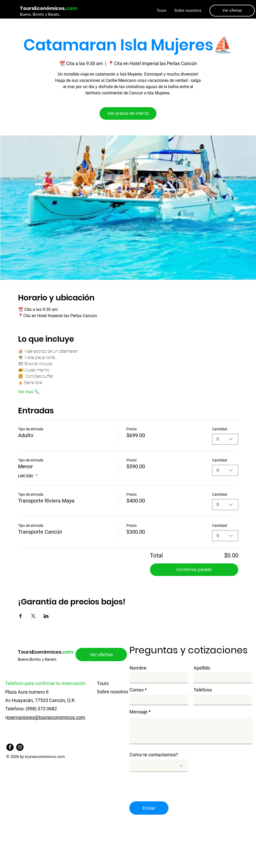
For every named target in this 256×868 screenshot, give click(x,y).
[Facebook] (10, 747)
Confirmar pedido (194, 570)
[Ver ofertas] (232, 11)
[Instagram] (20, 747)
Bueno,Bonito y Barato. (38, 659)
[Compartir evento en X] (33, 616)
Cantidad (220, 429)
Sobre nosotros (113, 692)
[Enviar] (149, 808)
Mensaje (139, 712)
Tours (103, 683)
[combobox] (225, 439)
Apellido (202, 668)
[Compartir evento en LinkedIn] (46, 616)
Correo (137, 690)
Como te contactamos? (154, 755)
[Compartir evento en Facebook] (21, 616)
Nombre (138, 668)
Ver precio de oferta (128, 113)
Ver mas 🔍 (29, 392)
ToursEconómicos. (46, 652)
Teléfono (203, 690)
